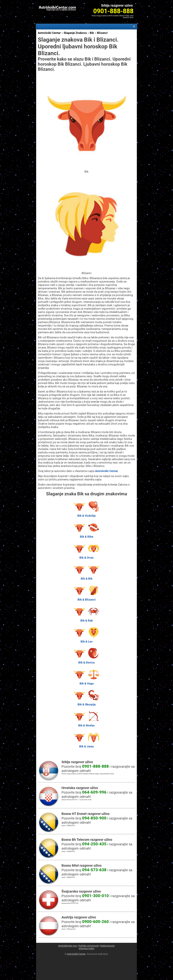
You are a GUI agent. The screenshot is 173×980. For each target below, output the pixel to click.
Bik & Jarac (86, 745)
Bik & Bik (86, 577)
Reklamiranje (108, 946)
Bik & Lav (86, 640)
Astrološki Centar (49, 33)
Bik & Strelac (86, 724)
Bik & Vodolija (86, 514)
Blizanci (102, 33)
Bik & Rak (86, 619)
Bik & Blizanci (86, 598)
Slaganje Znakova (75, 33)
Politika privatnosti (89, 946)
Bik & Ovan (86, 556)
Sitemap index (86, 949)
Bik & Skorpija (86, 703)
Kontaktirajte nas (68, 946)
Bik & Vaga (86, 682)
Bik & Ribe (86, 535)
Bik (92, 33)
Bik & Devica (86, 661)
